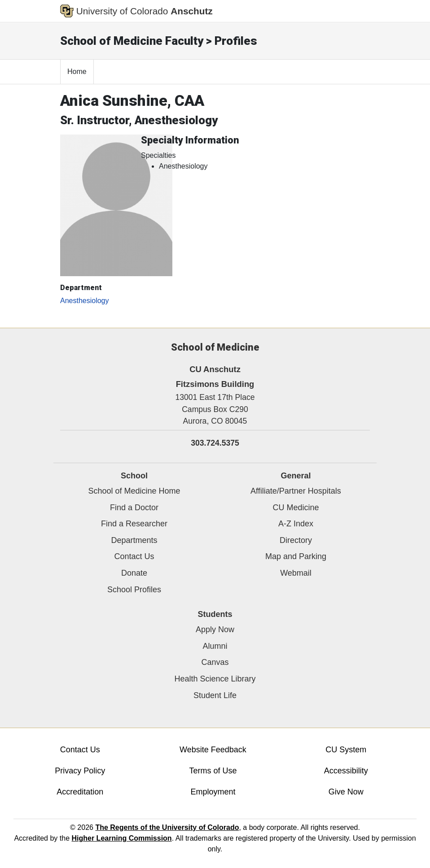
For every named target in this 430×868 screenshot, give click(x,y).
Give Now (346, 792)
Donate (134, 573)
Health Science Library (215, 679)
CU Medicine (296, 508)
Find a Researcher (134, 524)
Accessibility (346, 771)
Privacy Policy (80, 771)
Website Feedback (213, 750)
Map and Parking (296, 556)
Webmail (296, 573)
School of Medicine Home (134, 491)
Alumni (215, 646)
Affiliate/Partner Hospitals (296, 491)
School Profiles (134, 590)
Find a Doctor (134, 508)
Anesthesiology (85, 301)
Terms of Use (213, 771)
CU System (346, 750)
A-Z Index (296, 524)
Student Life (215, 695)
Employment (213, 792)
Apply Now (215, 629)
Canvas (215, 662)
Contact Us (134, 556)
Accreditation (80, 792)
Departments (134, 540)
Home (77, 72)
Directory (296, 540)
